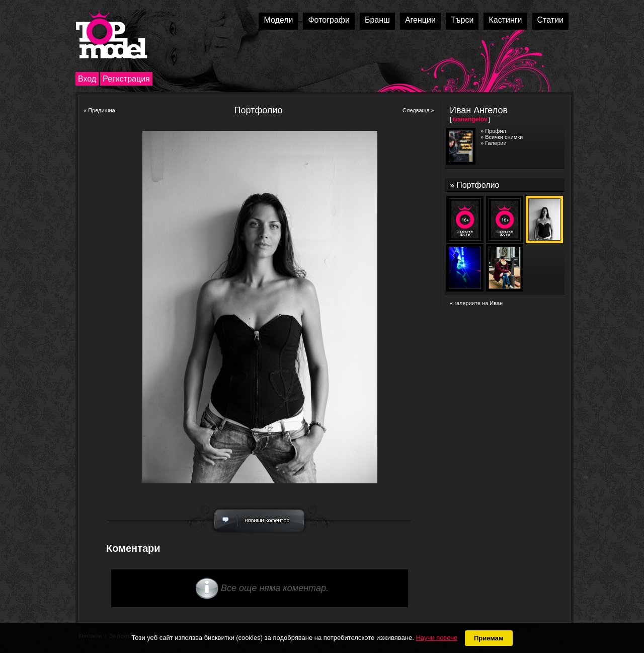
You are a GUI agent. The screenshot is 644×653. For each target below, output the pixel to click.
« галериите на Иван (476, 303)
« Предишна (99, 110)
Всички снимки (504, 137)
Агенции (420, 20)
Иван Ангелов (479, 110)
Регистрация (126, 79)
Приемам (489, 638)
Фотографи (329, 20)
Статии (550, 20)
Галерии (496, 143)
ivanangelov (470, 119)
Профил (496, 131)
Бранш (377, 20)
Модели (278, 20)
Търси (462, 20)
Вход (87, 79)
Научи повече (436, 638)
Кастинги (505, 20)
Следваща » (418, 110)
